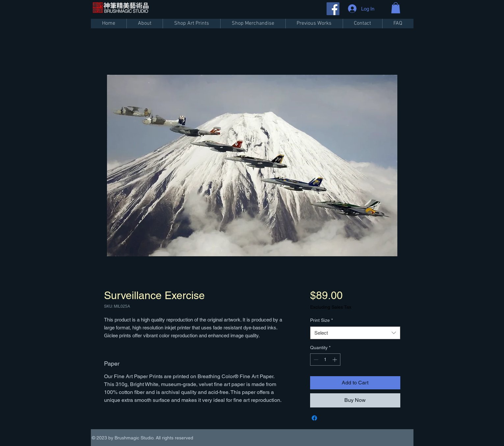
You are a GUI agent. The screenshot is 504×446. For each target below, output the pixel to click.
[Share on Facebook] (314, 418)
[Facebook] (333, 9)
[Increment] (335, 360)
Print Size (321, 320)
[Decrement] (315, 360)
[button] (396, 8)
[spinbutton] (325, 360)
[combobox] (355, 333)
